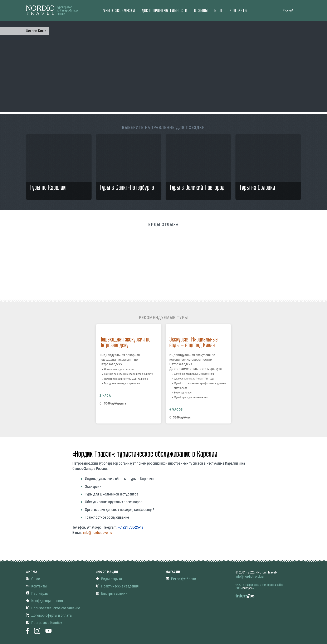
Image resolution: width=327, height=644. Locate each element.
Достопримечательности (165, 11)
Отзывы (201, 11)
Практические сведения (117, 586)
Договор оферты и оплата (49, 615)
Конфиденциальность (46, 601)
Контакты (239, 11)
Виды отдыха (109, 579)
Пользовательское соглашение (53, 608)
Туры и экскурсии (118, 11)
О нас (33, 579)
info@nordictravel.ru (98, 532)
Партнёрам (37, 593)
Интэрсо (247, 588)
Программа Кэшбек (44, 623)
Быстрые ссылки (112, 593)
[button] (291, 11)
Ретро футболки (181, 579)
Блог (219, 11)
